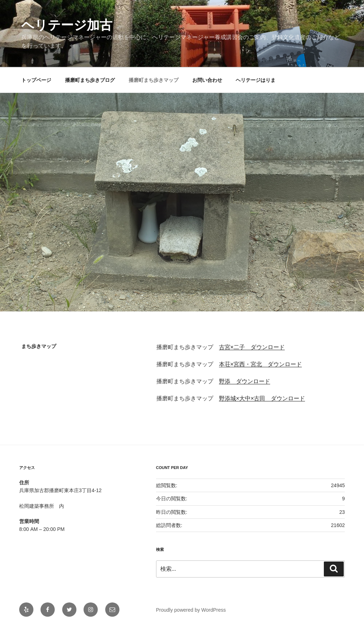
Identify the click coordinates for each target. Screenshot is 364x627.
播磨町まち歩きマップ (154, 80)
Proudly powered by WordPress (191, 610)
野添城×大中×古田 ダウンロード (262, 398)
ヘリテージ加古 (67, 25)
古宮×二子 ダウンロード (252, 347)
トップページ (36, 80)
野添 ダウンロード (245, 381)
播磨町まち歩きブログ (90, 80)
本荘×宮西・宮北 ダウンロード (260, 364)
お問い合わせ (207, 80)
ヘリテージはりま (256, 80)
